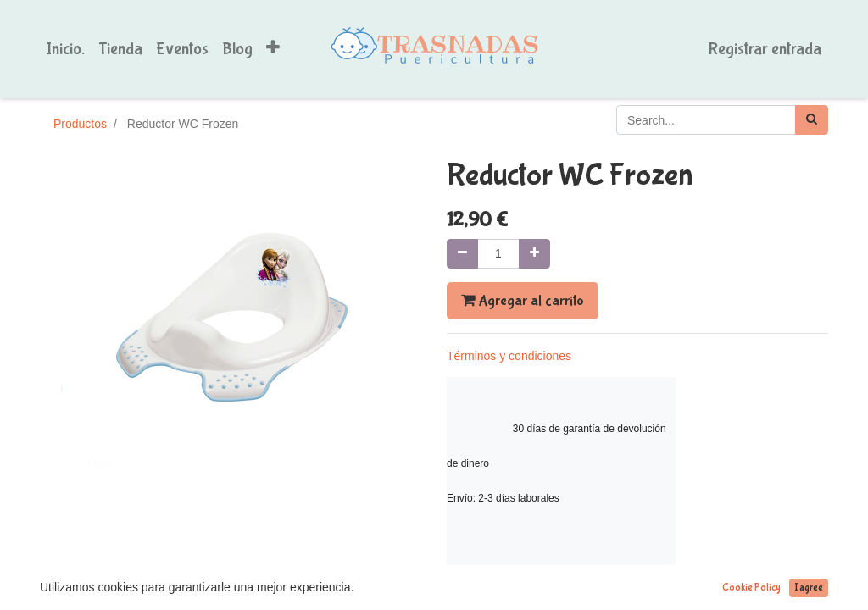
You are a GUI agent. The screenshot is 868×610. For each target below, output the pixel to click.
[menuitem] (66, 49)
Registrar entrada (765, 49)
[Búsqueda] (812, 120)
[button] (273, 49)
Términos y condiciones (509, 356)
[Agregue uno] (534, 254)
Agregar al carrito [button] (523, 301)
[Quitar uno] (462, 254)
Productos (80, 124)
